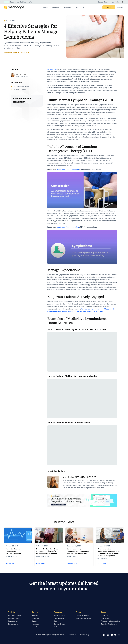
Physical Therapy (18, 90)
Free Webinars (59, 618)
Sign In (120, 7)
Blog (55, 621)
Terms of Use (72, 635)
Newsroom (35, 624)
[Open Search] (122, 2)
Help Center (115, 2)
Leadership (36, 618)
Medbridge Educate (15, 615)
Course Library (13, 621)
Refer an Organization (83, 618)
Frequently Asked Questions (111, 621)
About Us (35, 615)
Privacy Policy (84, 635)
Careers (35, 621)
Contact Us (105, 615)
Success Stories (59, 624)
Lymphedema (52, 69)
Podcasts (57, 627)
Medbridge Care (13, 618)
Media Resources (38, 627)
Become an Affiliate (82, 615)
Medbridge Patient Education (68, 169)
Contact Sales (103, 2)
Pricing (109, 7)
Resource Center (60, 615)
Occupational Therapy (20, 86)
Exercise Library (13, 624)
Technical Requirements (109, 624)
